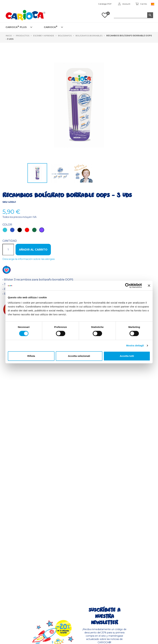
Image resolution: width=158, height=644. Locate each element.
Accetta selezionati (79, 356)
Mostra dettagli (135, 345)
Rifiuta (31, 356)
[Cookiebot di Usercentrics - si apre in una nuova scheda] (127, 286)
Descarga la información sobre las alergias (29, 259)
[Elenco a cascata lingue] (153, 4)
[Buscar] (133, 15)
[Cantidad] (8, 250)
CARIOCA (51, 27)
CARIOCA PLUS (16, 27)
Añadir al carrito (33, 250)
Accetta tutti (127, 356)
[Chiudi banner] (149, 286)
